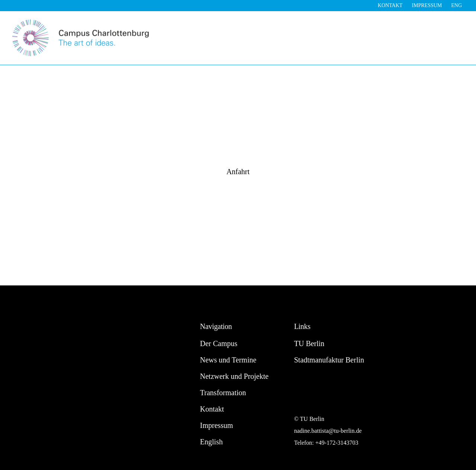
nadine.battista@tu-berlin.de (328, 431)
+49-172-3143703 (337, 443)
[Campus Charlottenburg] (81, 22)
